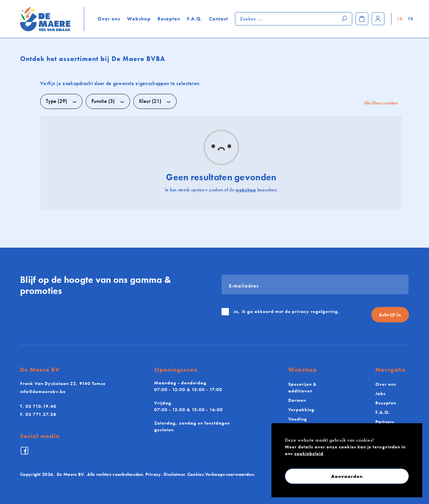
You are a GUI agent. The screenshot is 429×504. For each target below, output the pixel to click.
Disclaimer (174, 474)
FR (411, 19)
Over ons (109, 19)
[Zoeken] (345, 19)
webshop (246, 190)
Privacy (153, 474)
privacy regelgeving (315, 311)
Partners (385, 422)
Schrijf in (390, 315)
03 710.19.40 (38, 406)
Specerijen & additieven (302, 387)
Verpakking (301, 409)
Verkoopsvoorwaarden (229, 474)
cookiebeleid (309, 453)
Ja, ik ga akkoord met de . (287, 311)
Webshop (139, 19)
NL (400, 19)
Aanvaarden (347, 476)
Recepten (169, 19)
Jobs (381, 393)
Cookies (196, 474)
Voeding (298, 419)
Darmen (297, 400)
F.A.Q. (195, 19)
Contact (219, 19)
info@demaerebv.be (43, 391)
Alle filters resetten (381, 103)
